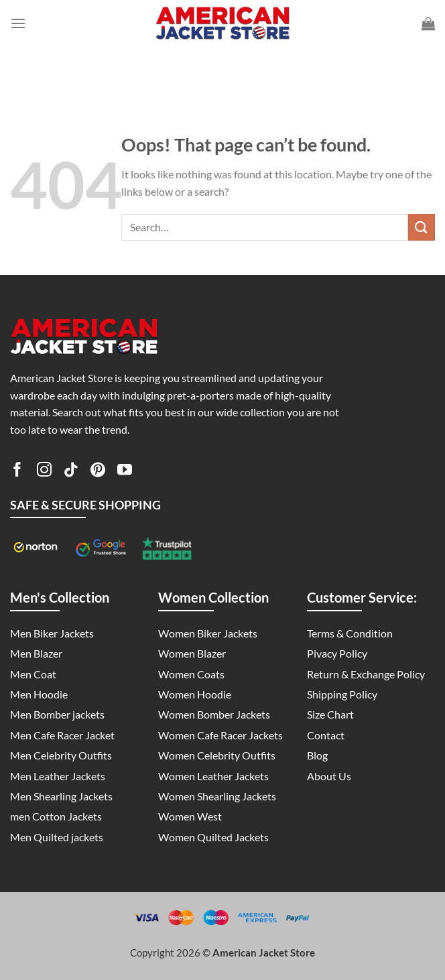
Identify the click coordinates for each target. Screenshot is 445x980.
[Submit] (422, 227)
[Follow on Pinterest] (98, 472)
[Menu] (18, 23)
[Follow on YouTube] (125, 472)
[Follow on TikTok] (71, 472)
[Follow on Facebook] (17, 472)
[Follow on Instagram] (44, 472)
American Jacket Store (264, 953)
